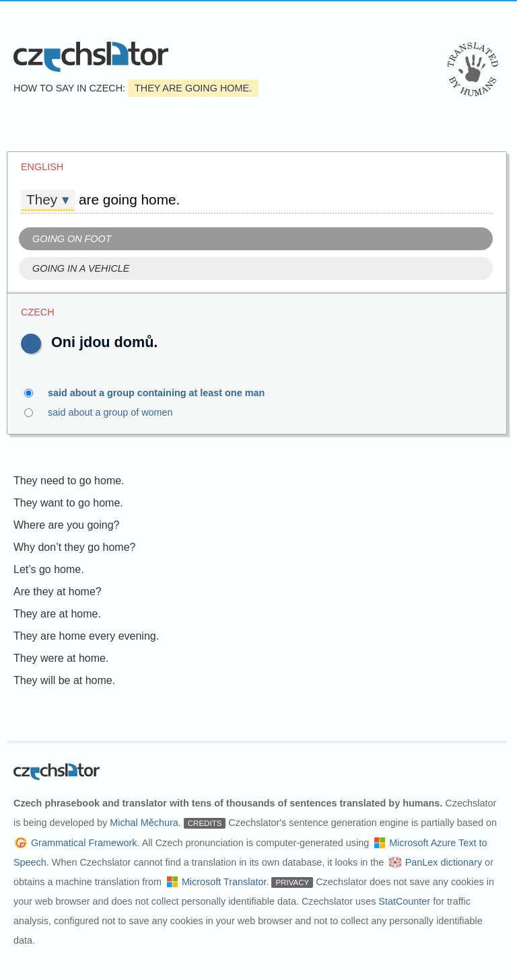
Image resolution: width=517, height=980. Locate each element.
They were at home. (61, 658)
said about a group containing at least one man (164, 393)
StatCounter (404, 901)
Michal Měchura (144, 823)
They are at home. (57, 614)
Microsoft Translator (224, 882)
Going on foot (72, 239)
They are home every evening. (86, 636)
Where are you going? (66, 525)
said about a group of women (118, 412)
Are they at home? (58, 592)
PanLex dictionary (444, 862)
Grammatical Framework (84, 843)
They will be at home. (64, 680)
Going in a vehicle (81, 268)
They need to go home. (69, 481)
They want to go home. (68, 503)
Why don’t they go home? (74, 547)
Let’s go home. (49, 569)
